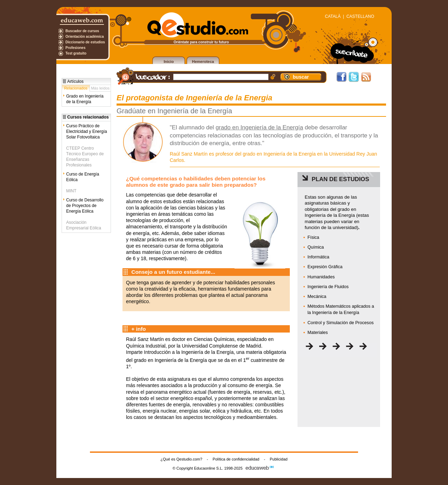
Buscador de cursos (82, 31)
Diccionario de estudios (85, 42)
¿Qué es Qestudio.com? (181, 459)
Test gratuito (76, 53)
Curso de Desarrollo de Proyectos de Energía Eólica (85, 206)
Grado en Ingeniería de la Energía (85, 99)
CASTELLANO (360, 16)
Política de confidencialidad (236, 459)
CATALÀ (333, 16)
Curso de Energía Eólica (83, 177)
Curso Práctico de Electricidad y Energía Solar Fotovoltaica (87, 131)
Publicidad (279, 459)
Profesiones (75, 48)
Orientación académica (85, 37)
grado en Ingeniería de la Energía (259, 127)
